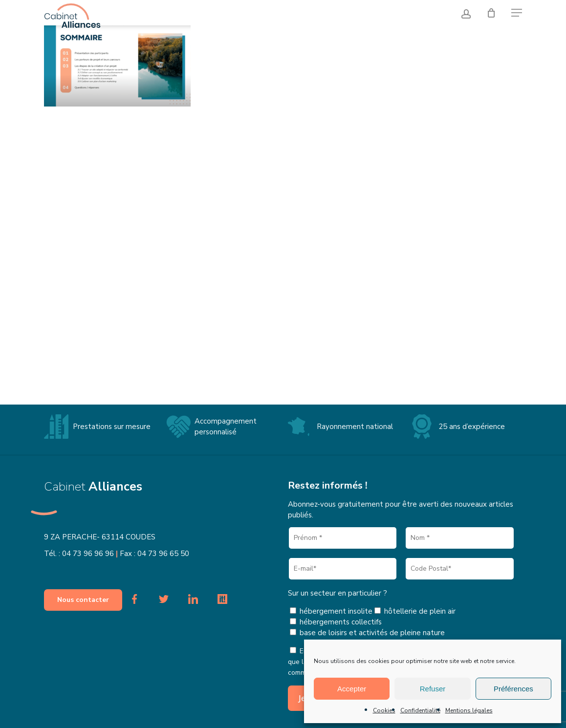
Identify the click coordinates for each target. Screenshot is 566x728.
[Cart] (492, 12)
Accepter (352, 689)
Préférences (513, 689)
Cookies (384, 710)
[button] (517, 12)
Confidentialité (420, 710)
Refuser (433, 689)
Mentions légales (469, 710)
